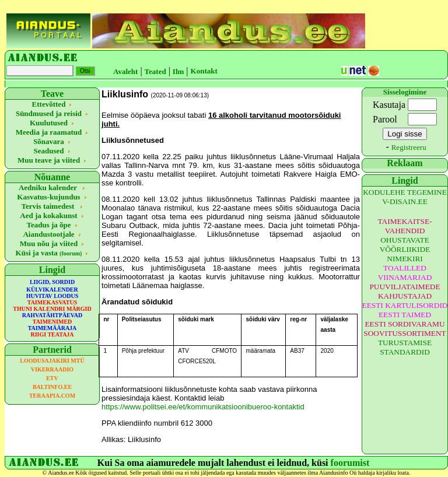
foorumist (350, 463)
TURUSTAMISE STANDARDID (405, 347)
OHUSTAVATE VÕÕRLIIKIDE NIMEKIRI (405, 249)
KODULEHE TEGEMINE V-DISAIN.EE (405, 197)
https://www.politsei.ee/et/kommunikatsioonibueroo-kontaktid (203, 407)
